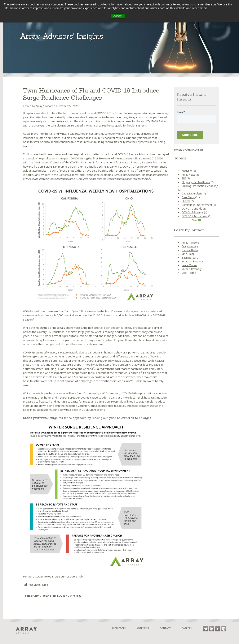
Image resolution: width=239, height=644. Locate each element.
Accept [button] (118, 16)
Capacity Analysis (192, 194)
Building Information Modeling (200, 186)
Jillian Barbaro (190, 258)
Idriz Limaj (188, 254)
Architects (119, 628)
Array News (188, 175)
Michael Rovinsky (192, 269)
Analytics (187, 171)
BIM (184, 178)
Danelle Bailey (190, 250)
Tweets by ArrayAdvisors (189, 150)
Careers (187, 628)
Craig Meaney (190, 246)
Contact (165, 628)
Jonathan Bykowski (193, 261)
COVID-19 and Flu (45, 596)
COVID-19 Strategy (69, 596)
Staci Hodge (189, 273)
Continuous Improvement (197, 205)
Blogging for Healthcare (196, 182)
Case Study (188, 197)
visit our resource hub (69, 576)
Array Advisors (44, 106)
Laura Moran (189, 265)
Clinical (186, 201)
